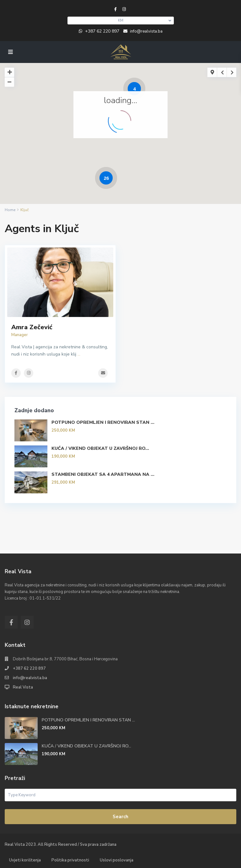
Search (120, 817)
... (79, 354)
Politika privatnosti (70, 860)
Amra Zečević (32, 327)
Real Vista (23, 687)
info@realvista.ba (30, 678)
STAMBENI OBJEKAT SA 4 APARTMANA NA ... (103, 474)
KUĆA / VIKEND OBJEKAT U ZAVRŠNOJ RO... (100, 448)
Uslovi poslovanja (117, 860)
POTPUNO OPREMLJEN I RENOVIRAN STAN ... (103, 422)
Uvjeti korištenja (25, 860)
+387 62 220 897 (102, 31)
